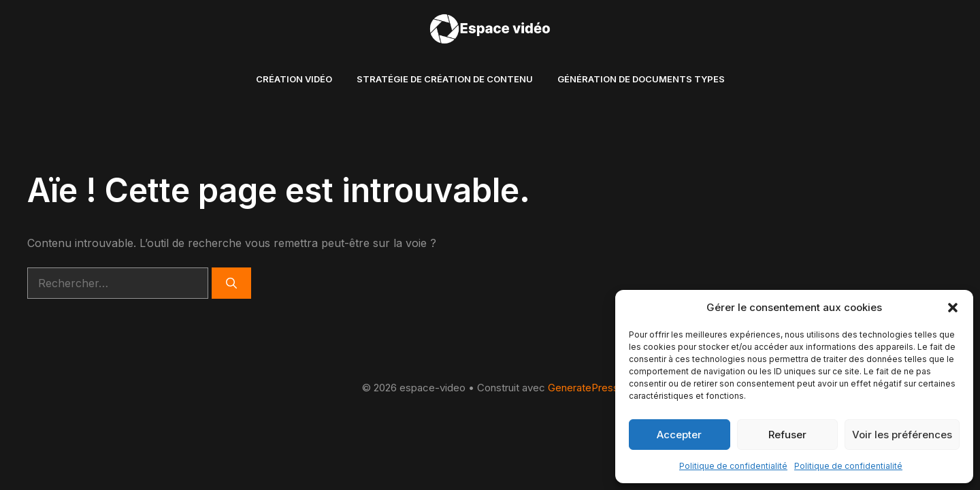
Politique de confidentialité (733, 466)
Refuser (787, 435)
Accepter (679, 435)
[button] (953, 308)
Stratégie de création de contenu (445, 79)
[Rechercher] (231, 283)
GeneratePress (583, 388)
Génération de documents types (641, 79)
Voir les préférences (902, 435)
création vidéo (294, 79)
